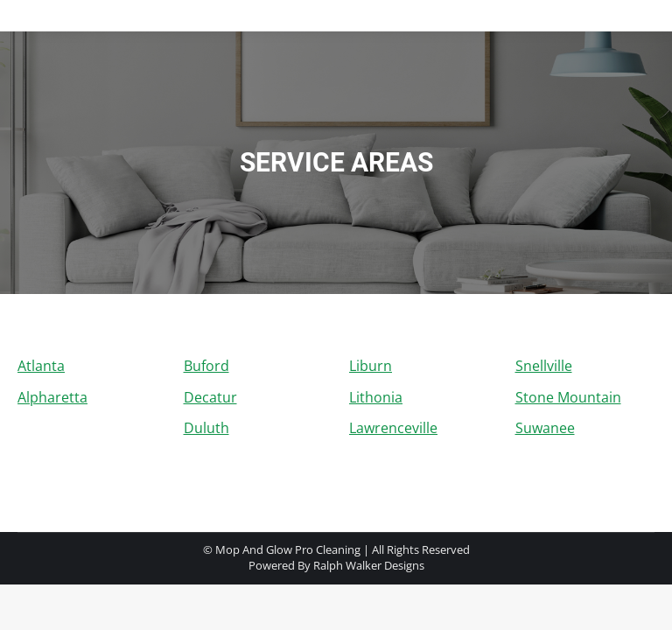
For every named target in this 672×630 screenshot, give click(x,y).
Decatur (210, 397)
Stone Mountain (568, 397)
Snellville (544, 366)
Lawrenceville (393, 428)
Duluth (206, 428)
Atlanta (41, 366)
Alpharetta (52, 397)
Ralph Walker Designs (369, 565)
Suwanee (545, 428)
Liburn (371, 366)
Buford (206, 366)
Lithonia (376, 397)
